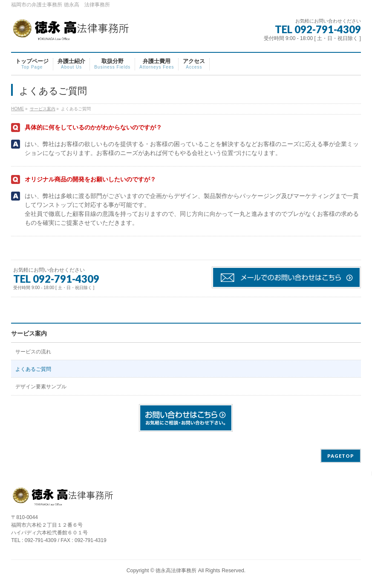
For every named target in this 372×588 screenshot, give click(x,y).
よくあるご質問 (33, 369)
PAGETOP (341, 456)
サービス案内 (29, 333)
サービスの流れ (33, 352)
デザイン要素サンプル (41, 387)
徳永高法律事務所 (176, 571)
